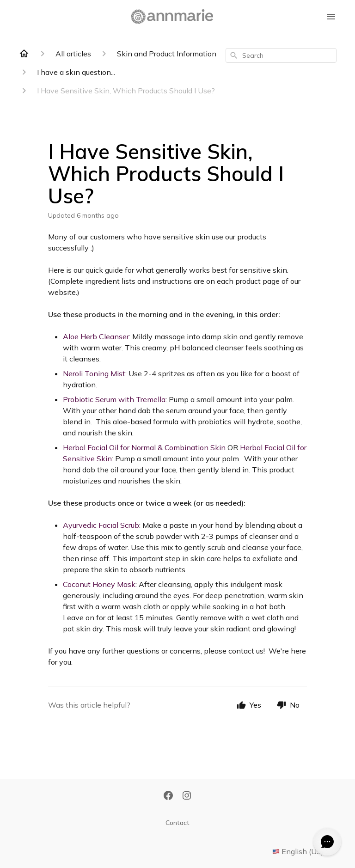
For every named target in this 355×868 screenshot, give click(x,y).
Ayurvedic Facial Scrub (101, 525)
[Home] (24, 54)
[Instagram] (187, 796)
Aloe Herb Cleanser (96, 336)
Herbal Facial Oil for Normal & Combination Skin (144, 447)
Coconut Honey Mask (99, 584)
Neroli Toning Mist (94, 373)
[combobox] (281, 55)
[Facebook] (168, 796)
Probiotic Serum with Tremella (114, 399)
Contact (177, 823)
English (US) (304, 851)
